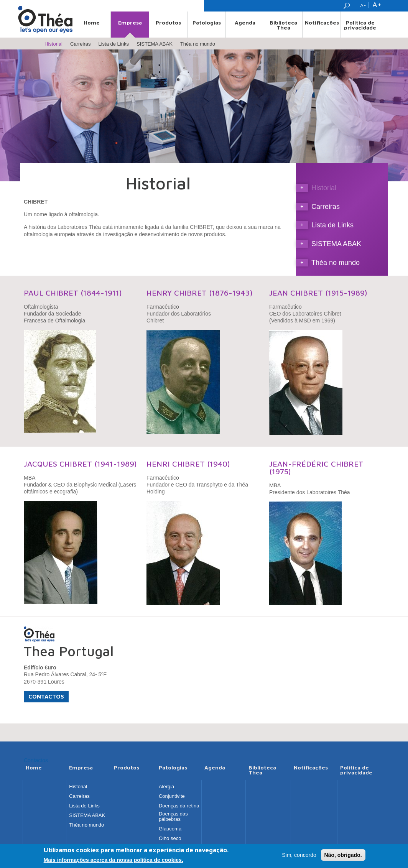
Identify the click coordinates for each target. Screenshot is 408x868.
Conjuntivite (172, 796)
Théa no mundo (198, 44)
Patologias (207, 22)
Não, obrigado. (343, 856)
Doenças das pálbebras (173, 817)
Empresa (130, 22)
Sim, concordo (299, 856)
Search (348, 6)
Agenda (245, 22)
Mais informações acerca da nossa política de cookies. (114, 861)
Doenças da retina (179, 806)
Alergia (166, 787)
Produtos (168, 22)
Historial (53, 44)
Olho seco (170, 838)
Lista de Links (114, 44)
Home (92, 22)
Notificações (322, 22)
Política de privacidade (360, 25)
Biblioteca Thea (283, 25)
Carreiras (80, 44)
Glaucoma (170, 829)
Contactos (46, 696)
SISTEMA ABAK (155, 44)
